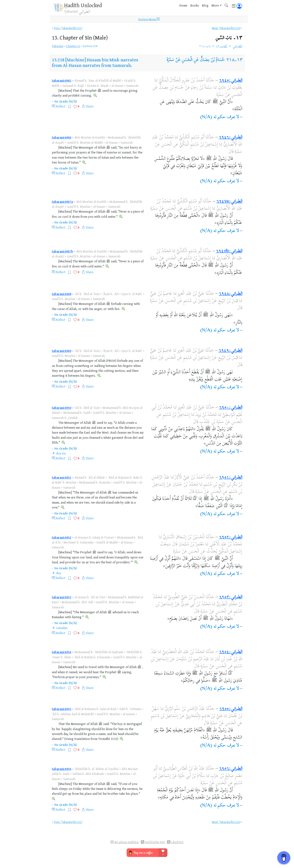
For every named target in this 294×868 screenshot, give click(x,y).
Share (90, 106)
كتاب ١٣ (222, 46)
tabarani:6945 (62, 80)
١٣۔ (229, 38)
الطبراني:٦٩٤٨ (231, 294)
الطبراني (238, 46)
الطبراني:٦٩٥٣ (231, 597)
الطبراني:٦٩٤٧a (229, 202)
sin (64, 453)
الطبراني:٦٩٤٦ (231, 138)
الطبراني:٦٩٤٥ (231, 81)
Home (183, 5)
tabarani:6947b (62, 251)
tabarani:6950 (62, 408)
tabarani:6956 (62, 769)
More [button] (215, 5)
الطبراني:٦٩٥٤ (231, 652)
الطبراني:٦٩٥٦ (231, 769)
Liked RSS (177, 842)
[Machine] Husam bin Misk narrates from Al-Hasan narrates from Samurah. (95, 62)
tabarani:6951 (62, 477)
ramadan (62, 628)
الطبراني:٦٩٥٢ (231, 537)
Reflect (61, 106)
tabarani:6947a (62, 202)
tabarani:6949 (62, 351)
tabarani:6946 (62, 137)
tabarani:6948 (62, 294)
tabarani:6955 (62, 709)
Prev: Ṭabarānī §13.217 (68, 28)
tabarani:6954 (62, 652)
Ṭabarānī (58, 46)
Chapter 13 (73, 46)
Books (195, 5)
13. (80, 37)
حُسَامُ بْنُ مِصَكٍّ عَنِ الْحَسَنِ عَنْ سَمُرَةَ (196, 60)
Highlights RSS (155, 842)
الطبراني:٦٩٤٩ (231, 351)
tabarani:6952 (62, 537)
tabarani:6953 (62, 597)
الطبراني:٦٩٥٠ (231, 408)
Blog (205, 5)
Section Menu (149, 19)
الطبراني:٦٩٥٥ (231, 709)
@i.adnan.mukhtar (127, 842)
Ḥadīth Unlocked (83, 5)
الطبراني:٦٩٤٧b (229, 251)
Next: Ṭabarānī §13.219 (226, 28)
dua (58, 453)
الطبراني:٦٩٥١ (231, 478)
